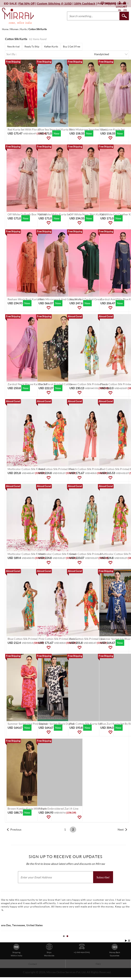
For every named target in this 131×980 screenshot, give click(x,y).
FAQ (98, 964)
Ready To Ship (32, 47)
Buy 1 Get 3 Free (72, 47)
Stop (129, 941)
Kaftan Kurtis (51, 47)
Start (126, 941)
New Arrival (13, 47)
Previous (16, 829)
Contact (33, 964)
